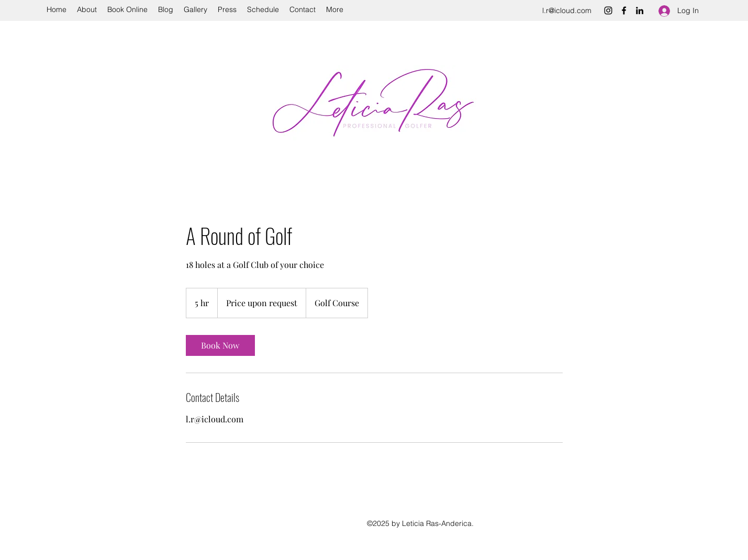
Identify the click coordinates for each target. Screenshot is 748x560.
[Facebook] (624, 10)
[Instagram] (608, 10)
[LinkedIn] (640, 10)
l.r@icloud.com (567, 10)
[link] (220, 345)
